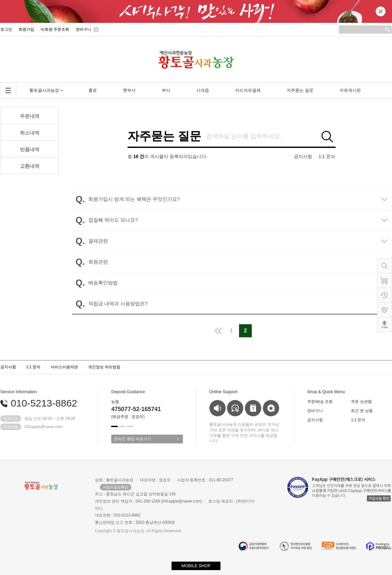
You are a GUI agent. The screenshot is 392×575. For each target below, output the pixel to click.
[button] (114, 426)
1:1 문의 (327, 156)
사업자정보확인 (116, 487)
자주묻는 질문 (164, 136)
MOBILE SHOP (196, 566)
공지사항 (303, 156)
